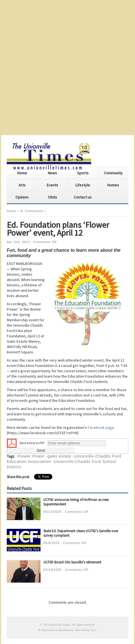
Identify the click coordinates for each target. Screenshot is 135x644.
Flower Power (31, 456)
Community (113, 173)
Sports (83, 173)
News (52, 173)
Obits (52, 197)
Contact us (83, 197)
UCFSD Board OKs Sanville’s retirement (72, 562)
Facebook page (101, 427)
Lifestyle (83, 185)
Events (52, 185)
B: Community (32, 211)
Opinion (22, 197)
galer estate (59, 456)
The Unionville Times (56, 625)
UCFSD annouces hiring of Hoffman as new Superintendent (76, 502)
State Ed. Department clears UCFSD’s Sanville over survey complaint (81, 533)
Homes (113, 185)
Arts (22, 185)
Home (22, 173)
